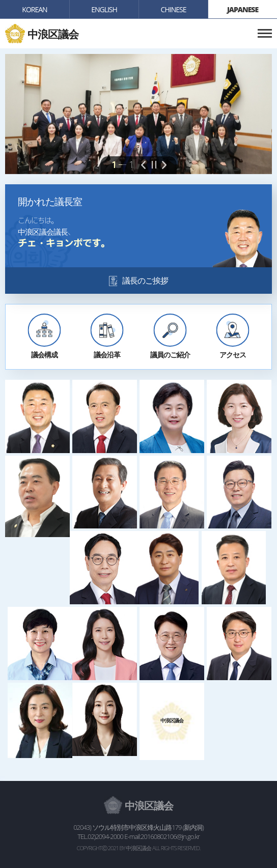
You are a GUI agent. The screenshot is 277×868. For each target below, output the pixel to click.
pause (154, 165)
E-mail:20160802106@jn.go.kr (162, 836)
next (164, 165)
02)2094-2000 (105, 836)
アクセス (233, 355)
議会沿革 (107, 355)
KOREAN (34, 9)
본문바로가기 (0, 0)
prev (144, 165)
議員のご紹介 (170, 355)
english (104, 9)
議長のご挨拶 (145, 281)
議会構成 (44, 355)
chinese (174, 9)
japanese (243, 9)
